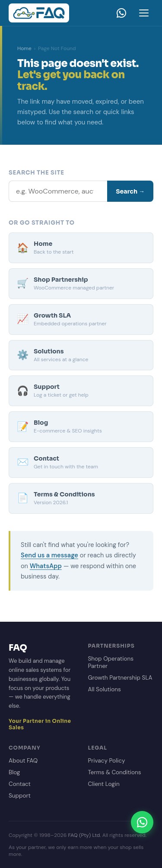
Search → (130, 191)
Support (20, 796)
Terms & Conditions (115, 772)
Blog (14, 772)
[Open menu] (144, 13)
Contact (20, 784)
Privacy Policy (107, 761)
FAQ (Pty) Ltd (84, 835)
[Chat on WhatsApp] (142, 822)
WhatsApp (46, 566)
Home (24, 48)
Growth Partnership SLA (120, 678)
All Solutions (105, 689)
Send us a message (49, 555)
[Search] (58, 191)
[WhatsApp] (121, 13)
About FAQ (23, 761)
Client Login (104, 784)
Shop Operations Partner (111, 662)
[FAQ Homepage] (39, 13)
